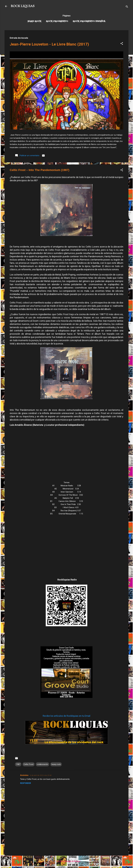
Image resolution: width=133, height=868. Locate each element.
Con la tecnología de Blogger (67, 861)
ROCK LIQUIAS (23, 6)
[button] (122, 44)
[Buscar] (127, 7)
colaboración (42, 764)
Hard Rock (34, 21)
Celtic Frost (29, 764)
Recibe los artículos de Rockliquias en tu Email (66, 716)
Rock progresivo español (89, 21)
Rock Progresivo (57, 21)
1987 (18, 764)
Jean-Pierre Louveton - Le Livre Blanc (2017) (49, 44)
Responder (26, 783)
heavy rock (56, 764)
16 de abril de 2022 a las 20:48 (40, 775)
